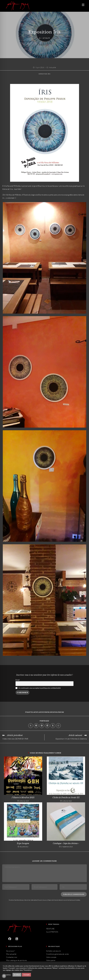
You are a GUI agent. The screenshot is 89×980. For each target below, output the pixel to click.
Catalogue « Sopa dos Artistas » (66, 843)
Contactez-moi (12, 957)
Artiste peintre (44, 712)
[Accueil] (40, 38)
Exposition (54, 712)
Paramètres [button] (7, 975)
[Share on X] (31, 726)
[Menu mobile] (82, 5)
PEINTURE (50, 929)
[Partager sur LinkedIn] (47, 726)
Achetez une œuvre (53, 951)
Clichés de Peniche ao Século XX (66, 797)
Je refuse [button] (17, 975)
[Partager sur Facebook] (36, 726)
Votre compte (51, 957)
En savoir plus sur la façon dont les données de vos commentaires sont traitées (59, 900)
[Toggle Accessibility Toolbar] (4, 976)
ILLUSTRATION (52, 932)
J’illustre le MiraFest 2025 (23, 797)
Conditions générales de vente (57, 954)
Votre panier (51, 960)
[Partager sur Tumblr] (53, 726)
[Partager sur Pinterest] (42, 726)
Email (18, 680)
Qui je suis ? (10, 951)
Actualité (46, 38)
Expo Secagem (23, 843)
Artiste (36, 712)
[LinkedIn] (17, 939)
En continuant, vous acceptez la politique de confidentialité (40, 688)
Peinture (61, 712)
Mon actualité (11, 954)
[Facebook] (10, 939)
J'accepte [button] (26, 975)
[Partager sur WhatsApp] (58, 726)
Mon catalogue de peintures (16, 960)
